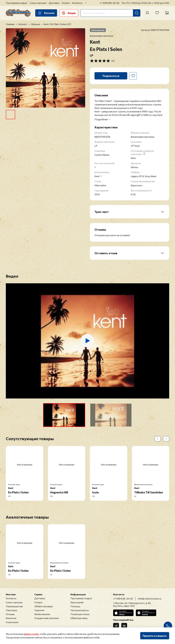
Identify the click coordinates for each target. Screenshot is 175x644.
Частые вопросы (80, 610)
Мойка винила (42, 614)
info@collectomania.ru (150, 599)
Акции (69, 13)
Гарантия (39, 610)
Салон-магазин (38, 3)
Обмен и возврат (44, 606)
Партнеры (12, 610)
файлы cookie (31, 634)
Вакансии (11, 618)
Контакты (77, 3)
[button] (64, 415)
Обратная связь (79, 618)
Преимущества (14, 606)
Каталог (46, 13)
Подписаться (111, 76)
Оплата (66, 3)
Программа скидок (17, 3)
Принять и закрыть (155, 636)
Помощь (75, 606)
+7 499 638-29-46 (109, 3)
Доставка (54, 3)
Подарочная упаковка (47, 618)
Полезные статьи (80, 614)
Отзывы (10, 614)
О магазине (12, 622)
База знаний (77, 602)
